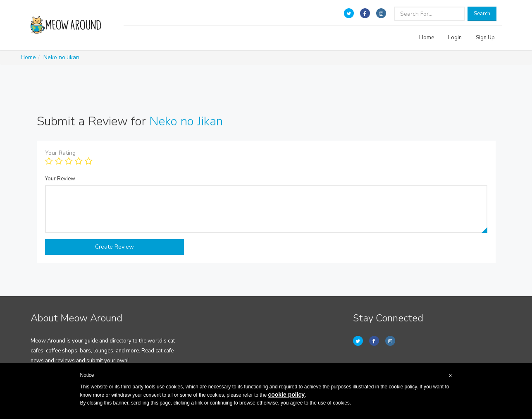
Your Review (60, 179)
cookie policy (286, 395)
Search (482, 14)
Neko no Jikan (61, 57)
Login (455, 38)
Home (427, 38)
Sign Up (485, 38)
